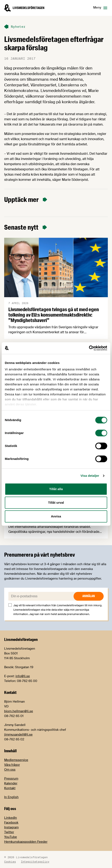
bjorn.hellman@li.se (19, 711)
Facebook (11, 823)
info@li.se (23, 676)
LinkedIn (11, 818)
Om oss (10, 770)
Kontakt (10, 788)
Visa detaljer (90, 476)
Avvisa (56, 516)
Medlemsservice (16, 760)
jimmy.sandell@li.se (18, 735)
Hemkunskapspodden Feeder (26, 842)
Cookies (10, 862)
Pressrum (11, 779)
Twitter (9, 832)
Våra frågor (12, 765)
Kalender (11, 783)
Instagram (11, 827)
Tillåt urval (56, 503)
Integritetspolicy (35, 862)
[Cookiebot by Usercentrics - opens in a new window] (89, 348)
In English (11, 797)
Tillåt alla (56, 489)
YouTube (11, 837)
